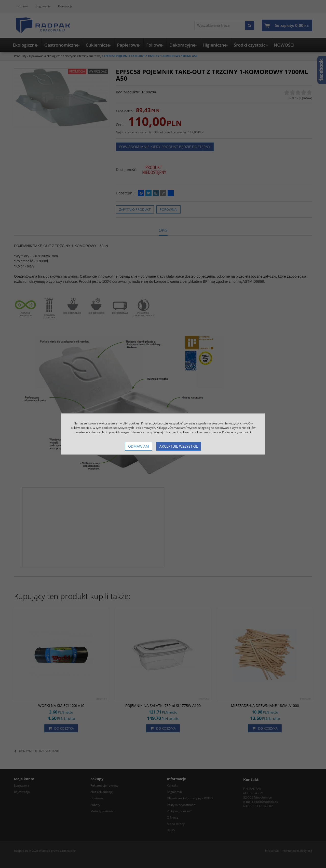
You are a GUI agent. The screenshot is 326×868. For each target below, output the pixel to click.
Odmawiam (139, 446)
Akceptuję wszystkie (179, 446)
